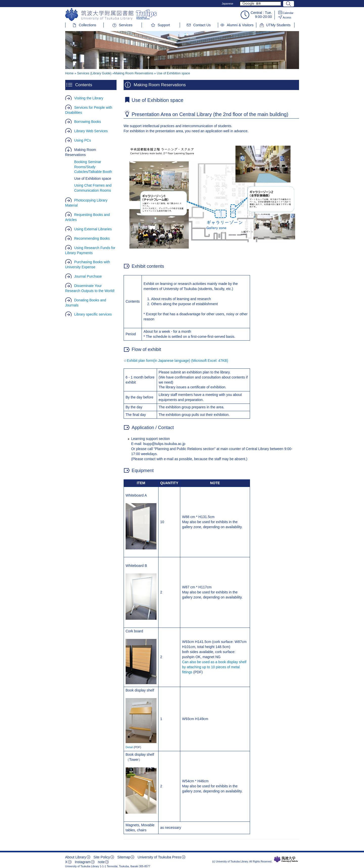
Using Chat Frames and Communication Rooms (93, 188)
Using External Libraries (93, 229)
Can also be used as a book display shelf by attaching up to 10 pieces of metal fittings (214, 667)
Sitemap (124, 857)
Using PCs (83, 140)
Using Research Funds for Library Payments (90, 250)
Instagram (83, 862)
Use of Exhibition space (93, 179)
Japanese (227, 4)
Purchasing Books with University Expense (88, 264)
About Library (76, 857)
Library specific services (93, 314)
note (101, 862)
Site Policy (102, 857)
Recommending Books (92, 238)
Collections (87, 25)
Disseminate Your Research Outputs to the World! (90, 288)
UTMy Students (278, 25)
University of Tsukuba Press (159, 857)
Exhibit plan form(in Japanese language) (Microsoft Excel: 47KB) (178, 361)
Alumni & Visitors (240, 25)
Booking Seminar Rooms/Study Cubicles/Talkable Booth (93, 167)
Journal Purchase (88, 276)
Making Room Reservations (81, 152)
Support (164, 25)
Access (287, 17)
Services (126, 25)
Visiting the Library (89, 98)
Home (70, 73)
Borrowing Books (88, 122)
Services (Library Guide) (94, 73)
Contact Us (202, 25)
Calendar (288, 13)
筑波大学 (286, 859)
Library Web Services (91, 131)
